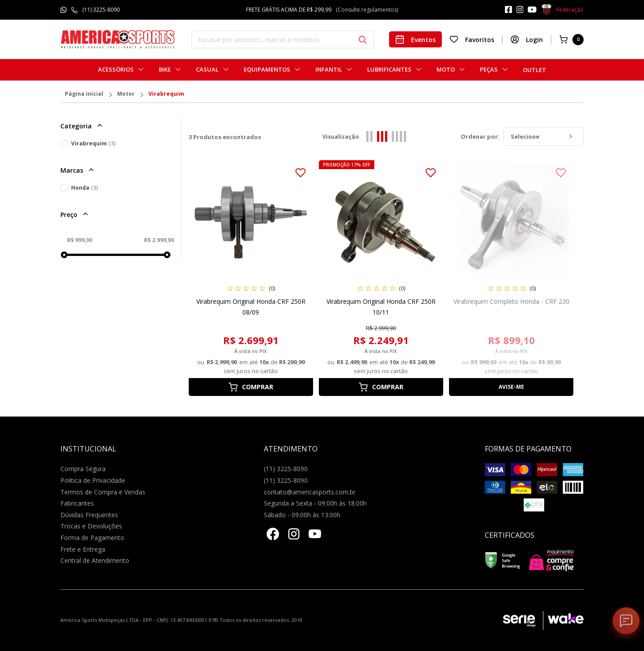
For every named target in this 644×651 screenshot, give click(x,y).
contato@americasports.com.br (310, 492)
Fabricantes (77, 503)
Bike (165, 70)
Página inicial (84, 94)
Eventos (415, 39)
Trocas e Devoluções (91, 526)
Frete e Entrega (83, 549)
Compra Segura (83, 469)
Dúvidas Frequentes (89, 515)
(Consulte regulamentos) (367, 10)
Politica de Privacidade (93, 480)
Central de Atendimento (95, 560)
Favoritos (472, 39)
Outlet (534, 70)
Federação (562, 10)
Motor (126, 94)
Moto (446, 70)
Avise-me (511, 387)
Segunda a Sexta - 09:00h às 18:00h (315, 503)
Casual (207, 70)
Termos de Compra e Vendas (103, 492)
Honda (85, 188)
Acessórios (116, 70)
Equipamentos (267, 70)
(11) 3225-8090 (101, 10)
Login (527, 39)
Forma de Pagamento (92, 538)
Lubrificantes (389, 70)
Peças (489, 70)
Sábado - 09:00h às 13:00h (302, 515)
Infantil (329, 70)
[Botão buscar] (363, 40)
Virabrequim (166, 94)
